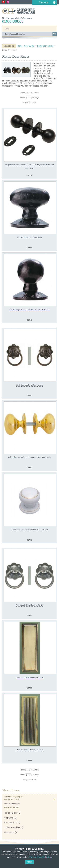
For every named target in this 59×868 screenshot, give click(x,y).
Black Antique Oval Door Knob (29, 237)
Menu (7, 29)
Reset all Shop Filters (12, 804)
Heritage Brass (11, 813)
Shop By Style (30, 46)
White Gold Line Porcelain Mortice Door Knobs (30, 530)
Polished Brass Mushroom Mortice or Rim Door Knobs (29, 457)
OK (55, 34)
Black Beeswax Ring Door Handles (29, 385)
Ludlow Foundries (12, 827)
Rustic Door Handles (45, 46)
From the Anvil (10, 823)
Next (34, 103)
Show (22, 98)
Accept (29, 862)
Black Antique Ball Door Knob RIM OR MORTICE (30, 309)
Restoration (9, 832)
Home (20, 46)
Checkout (44, 2)
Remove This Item (54, 800)
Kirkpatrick (9, 818)
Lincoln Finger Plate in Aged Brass (29, 677)
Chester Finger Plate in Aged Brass (29, 750)
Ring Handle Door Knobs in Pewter (30, 605)
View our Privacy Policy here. (41, 857)
